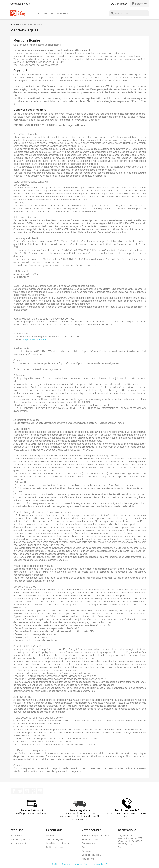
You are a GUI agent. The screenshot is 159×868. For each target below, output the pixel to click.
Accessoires (60, 13)
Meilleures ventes (19, 843)
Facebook (14, 791)
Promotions (16, 835)
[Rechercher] (129, 13)
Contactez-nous (20, 4)
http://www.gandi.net (35, 340)
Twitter (20, 791)
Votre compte (91, 830)
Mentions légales (55, 839)
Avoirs (85, 847)
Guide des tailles (55, 847)
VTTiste (43, 13)
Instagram (40, 791)
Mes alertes (88, 859)
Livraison (51, 835)
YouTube (27, 791)
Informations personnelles (95, 835)
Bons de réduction (91, 855)
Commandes (88, 843)
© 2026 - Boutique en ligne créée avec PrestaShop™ (79, 864)
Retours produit (90, 839)
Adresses (87, 851)
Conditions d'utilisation (58, 843)
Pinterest (33, 791)
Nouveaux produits (20, 839)
